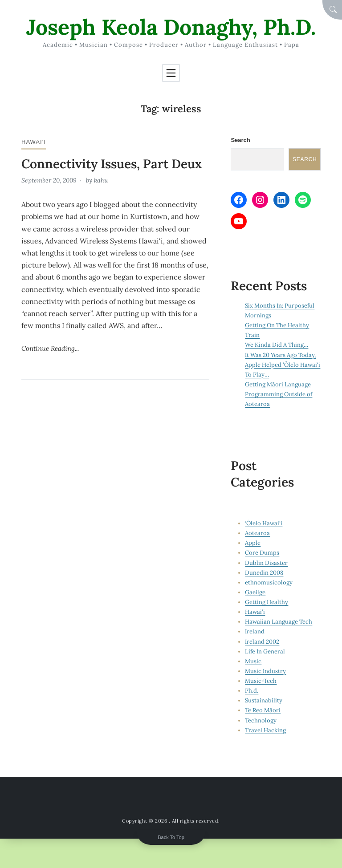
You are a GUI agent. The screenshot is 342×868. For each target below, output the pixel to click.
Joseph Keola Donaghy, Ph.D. (171, 27)
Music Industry (265, 671)
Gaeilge (255, 592)
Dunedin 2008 (264, 573)
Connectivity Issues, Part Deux (112, 164)
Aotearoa (257, 533)
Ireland (255, 631)
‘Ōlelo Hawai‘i (264, 523)
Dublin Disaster (266, 563)
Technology (261, 720)
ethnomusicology (269, 582)
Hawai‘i (34, 142)
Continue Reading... (50, 348)
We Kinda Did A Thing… (277, 345)
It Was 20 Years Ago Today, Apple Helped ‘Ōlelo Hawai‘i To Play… (283, 365)
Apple (253, 543)
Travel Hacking (265, 730)
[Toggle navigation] (171, 73)
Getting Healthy (267, 602)
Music (253, 661)
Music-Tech (261, 681)
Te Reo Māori (263, 710)
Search (240, 140)
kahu (101, 180)
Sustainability (264, 700)
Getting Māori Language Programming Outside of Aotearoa (279, 394)
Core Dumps (262, 553)
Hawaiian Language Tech (279, 622)
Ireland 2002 (262, 642)
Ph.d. (252, 691)
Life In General (265, 651)
